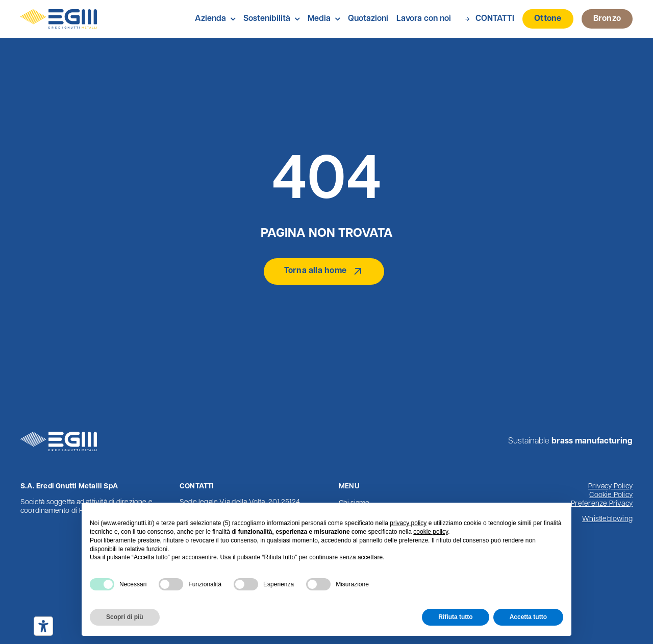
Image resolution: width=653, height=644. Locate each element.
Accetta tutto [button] (528, 617)
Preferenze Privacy (602, 504)
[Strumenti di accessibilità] (43, 626)
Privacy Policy (610, 487)
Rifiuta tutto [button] (455, 617)
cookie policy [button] (431, 532)
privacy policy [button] (408, 523)
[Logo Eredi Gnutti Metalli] (59, 13)
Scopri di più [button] (125, 617)
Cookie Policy (611, 495)
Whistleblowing (607, 519)
